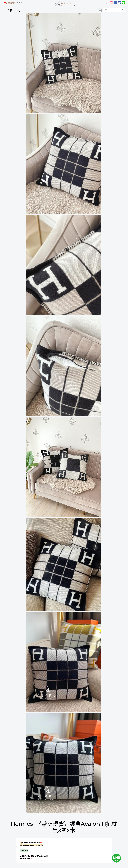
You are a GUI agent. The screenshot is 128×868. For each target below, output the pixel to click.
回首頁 (14, 10)
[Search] (112, 10)
